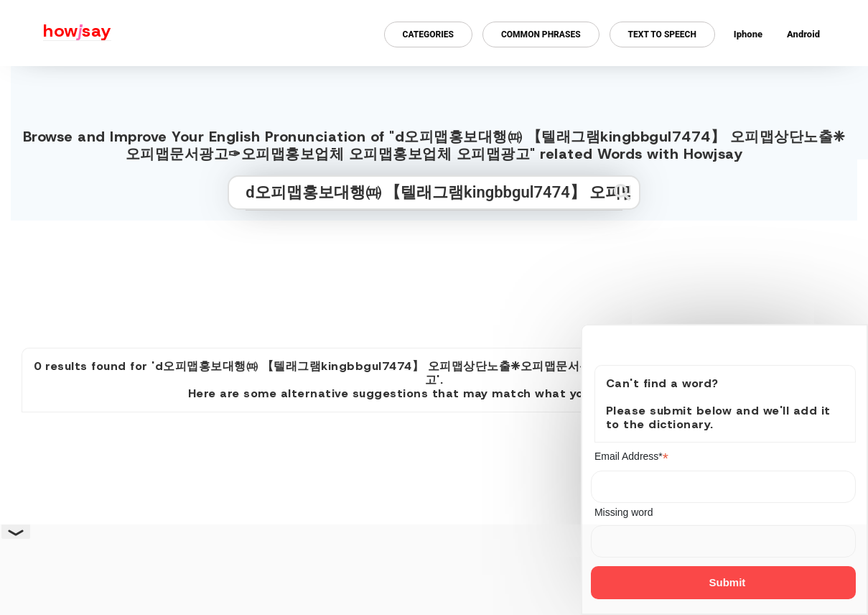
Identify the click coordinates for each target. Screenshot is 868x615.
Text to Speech (662, 34)
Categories (428, 34)
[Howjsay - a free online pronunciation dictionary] (56, 33)
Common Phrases (541, 34)
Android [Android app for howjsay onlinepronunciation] (803, 34)
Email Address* (631, 457)
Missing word (624, 512)
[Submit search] (622, 192)
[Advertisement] (434, 278)
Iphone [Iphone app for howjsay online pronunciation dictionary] (748, 34)
